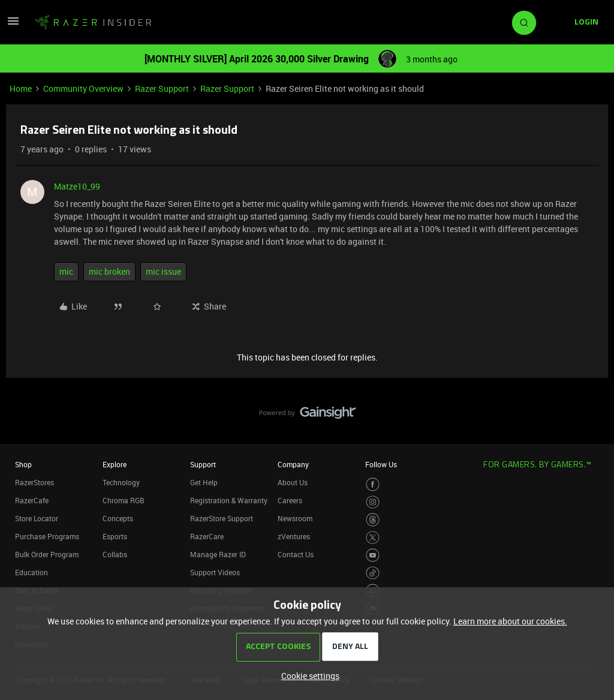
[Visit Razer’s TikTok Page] (373, 573)
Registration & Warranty (229, 500)
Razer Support (162, 88)
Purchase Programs (47, 536)
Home (21, 88)
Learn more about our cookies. (510, 621)
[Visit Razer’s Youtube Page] (373, 555)
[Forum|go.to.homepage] (93, 23)
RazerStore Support (222, 518)
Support (203, 464)
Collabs (115, 554)
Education (31, 572)
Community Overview (83, 88)
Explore (115, 464)
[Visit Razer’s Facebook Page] (373, 484)
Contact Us (296, 554)
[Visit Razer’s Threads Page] (373, 520)
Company (293, 464)
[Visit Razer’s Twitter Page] (373, 538)
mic (66, 271)
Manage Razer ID (218, 554)
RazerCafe (32, 500)
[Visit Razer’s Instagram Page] (373, 502)
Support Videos (215, 572)
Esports (115, 536)
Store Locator (37, 518)
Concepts (118, 518)
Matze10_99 (77, 186)
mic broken (109, 271)
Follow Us (381, 464)
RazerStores (34, 482)
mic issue (163, 271)
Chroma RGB (124, 500)
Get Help (204, 482)
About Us (293, 482)
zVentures (294, 536)
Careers (290, 500)
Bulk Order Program (47, 554)
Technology (121, 482)
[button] (13, 25)
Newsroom (295, 518)
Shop (23, 464)
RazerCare (207, 536)
